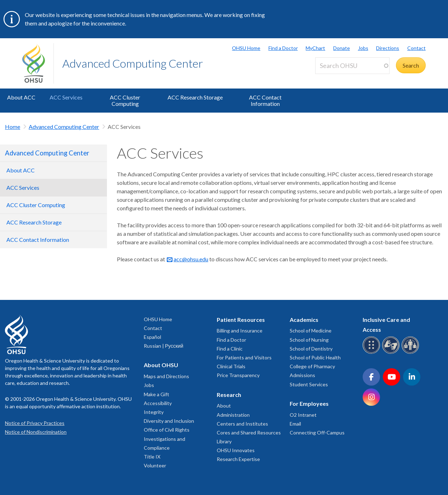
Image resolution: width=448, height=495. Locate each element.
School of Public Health (315, 357)
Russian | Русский (164, 346)
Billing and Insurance (240, 331)
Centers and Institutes (242, 424)
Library (224, 441)
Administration (233, 415)
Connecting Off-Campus (317, 433)
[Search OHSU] (352, 66)
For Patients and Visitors (244, 357)
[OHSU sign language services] (392, 352)
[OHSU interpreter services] (411, 352)
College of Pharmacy (312, 366)
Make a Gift (157, 394)
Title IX (152, 457)
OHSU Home (246, 48)
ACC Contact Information (265, 100)
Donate (342, 48)
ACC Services (66, 97)
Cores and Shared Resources (249, 433)
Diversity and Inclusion (169, 421)
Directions (388, 48)
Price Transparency (238, 375)
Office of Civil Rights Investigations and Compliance (167, 439)
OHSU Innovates (236, 450)
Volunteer (155, 465)
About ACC (21, 97)
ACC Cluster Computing (125, 100)
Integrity (154, 412)
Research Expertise (238, 459)
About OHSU (161, 365)
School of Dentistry (311, 349)
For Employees (309, 403)
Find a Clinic (230, 349)
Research (229, 395)
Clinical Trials (231, 366)
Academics (304, 320)
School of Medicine (311, 331)
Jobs (363, 48)
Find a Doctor (283, 48)
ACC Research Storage (195, 97)
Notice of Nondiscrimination (36, 432)
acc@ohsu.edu (191, 259)
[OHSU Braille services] (372, 352)
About (224, 406)
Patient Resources (241, 320)
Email (295, 424)
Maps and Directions (166, 376)
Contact (416, 48)
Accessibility (158, 403)
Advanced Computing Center (133, 63)
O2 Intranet (303, 415)
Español (152, 337)
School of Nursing (309, 340)
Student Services (309, 384)
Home (13, 127)
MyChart (315, 48)
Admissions (302, 375)
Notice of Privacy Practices (35, 423)
